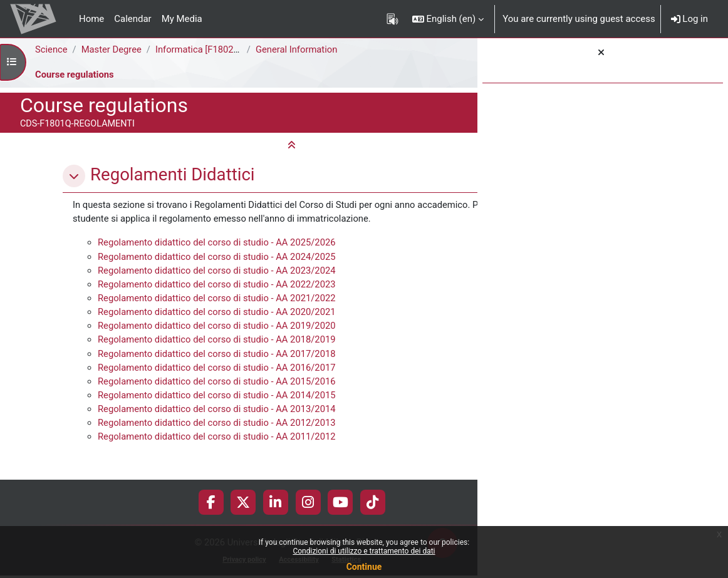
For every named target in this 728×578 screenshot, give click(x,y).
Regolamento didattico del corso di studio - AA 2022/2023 (218, 299)
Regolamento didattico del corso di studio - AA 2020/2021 (218, 328)
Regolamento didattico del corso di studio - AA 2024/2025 (218, 271)
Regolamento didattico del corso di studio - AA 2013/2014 (218, 426)
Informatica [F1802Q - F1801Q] (221, 49)
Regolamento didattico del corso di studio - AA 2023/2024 (218, 286)
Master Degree (113, 49)
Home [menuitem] (91, 19)
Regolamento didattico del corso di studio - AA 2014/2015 (218, 412)
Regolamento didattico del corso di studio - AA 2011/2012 (218, 454)
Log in (689, 19)
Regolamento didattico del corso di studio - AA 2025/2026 (218, 257)
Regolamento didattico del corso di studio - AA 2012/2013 (218, 440)
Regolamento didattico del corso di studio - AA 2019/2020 (218, 342)
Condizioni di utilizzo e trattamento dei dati (364, 551)
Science (51, 49)
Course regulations (75, 75)
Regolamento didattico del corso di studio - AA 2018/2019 (218, 356)
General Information (298, 49)
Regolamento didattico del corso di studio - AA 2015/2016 (218, 398)
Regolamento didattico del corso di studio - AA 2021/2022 (218, 314)
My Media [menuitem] (182, 19)
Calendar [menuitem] (133, 19)
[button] (448, 19)
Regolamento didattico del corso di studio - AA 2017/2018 (218, 370)
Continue (364, 567)
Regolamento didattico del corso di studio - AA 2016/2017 (218, 384)
